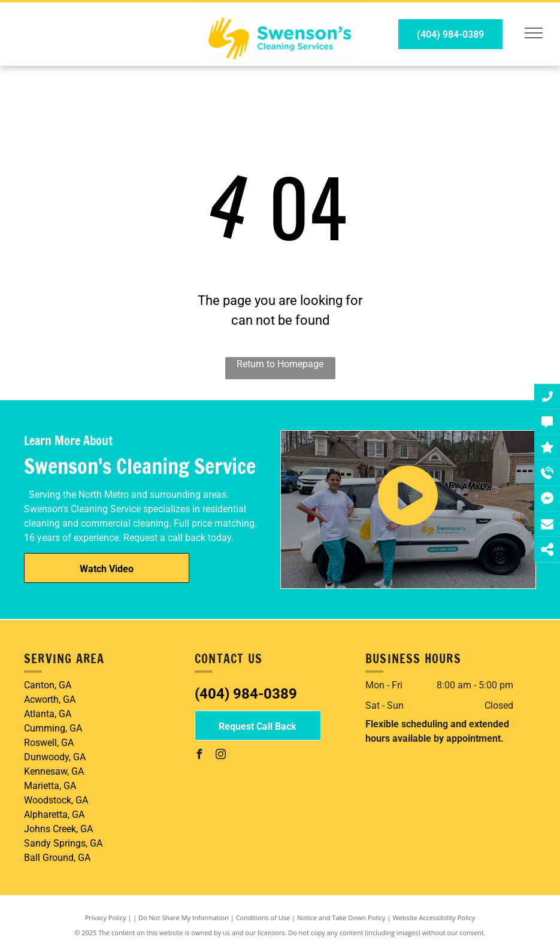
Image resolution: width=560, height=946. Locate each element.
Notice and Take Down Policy (341, 918)
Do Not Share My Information (184, 918)
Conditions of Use (263, 918)
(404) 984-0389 (246, 694)
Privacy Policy (106, 918)
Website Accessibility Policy (434, 918)
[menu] (534, 33)
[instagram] (221, 756)
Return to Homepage (280, 364)
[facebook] (199, 756)
